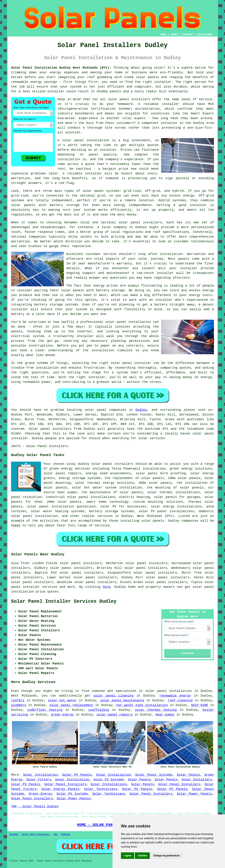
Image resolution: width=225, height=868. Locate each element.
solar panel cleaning (113, 696)
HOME (163, 35)
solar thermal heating (156, 710)
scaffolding (99, 710)
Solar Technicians (101, 789)
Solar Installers (197, 780)
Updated (66, 834)
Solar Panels (188, 775)
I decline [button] (142, 856)
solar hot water (62, 700)
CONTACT (188, 35)
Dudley (141, 410)
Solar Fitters (39, 780)
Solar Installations (109, 784)
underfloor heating (45, 710)
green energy (62, 715)
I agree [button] (128, 856)
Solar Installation (40, 775)
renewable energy (175, 696)
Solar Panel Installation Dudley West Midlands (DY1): (61, 68)
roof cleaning (180, 700)
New (56, 834)
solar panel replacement (71, 705)
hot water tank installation (142, 705)
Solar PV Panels (77, 775)
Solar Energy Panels (60, 789)
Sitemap (14, 834)
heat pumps (165, 715)
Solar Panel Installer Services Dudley (64, 601)
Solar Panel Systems (154, 775)
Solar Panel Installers (65, 784)
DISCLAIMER (205, 35)
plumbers (19, 705)
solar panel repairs (115, 715)
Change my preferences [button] (166, 856)
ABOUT (175, 35)
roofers (18, 700)
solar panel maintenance (122, 700)
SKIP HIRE (200, 705)
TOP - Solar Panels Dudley (35, 806)
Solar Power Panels (194, 794)
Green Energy (40, 794)
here (106, 587)
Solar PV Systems (109, 780)
